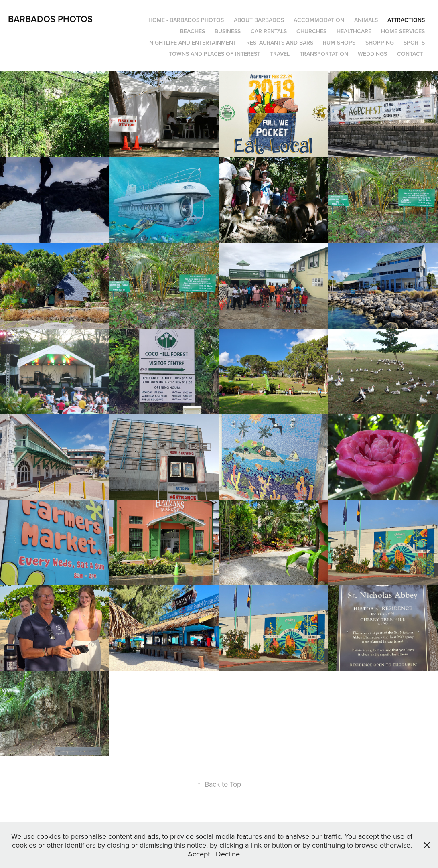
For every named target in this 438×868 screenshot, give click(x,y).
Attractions (406, 20)
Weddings (372, 54)
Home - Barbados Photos (186, 20)
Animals (366, 20)
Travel (280, 54)
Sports (414, 43)
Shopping (380, 43)
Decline (228, 854)
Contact (410, 54)
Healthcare (354, 31)
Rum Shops (339, 43)
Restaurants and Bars (280, 43)
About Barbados (259, 20)
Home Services (403, 31)
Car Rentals (269, 31)
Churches (311, 31)
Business (228, 31)
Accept (199, 854)
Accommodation (319, 20)
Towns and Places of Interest (215, 54)
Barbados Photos (50, 19)
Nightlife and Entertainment (193, 43)
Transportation (324, 54)
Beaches (193, 31)
